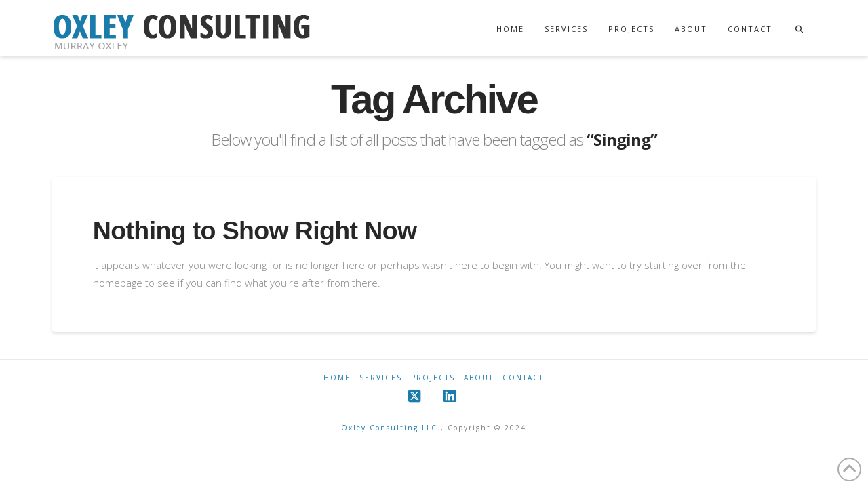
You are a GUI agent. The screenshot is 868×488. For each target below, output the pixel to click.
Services (381, 378)
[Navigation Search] (799, 17)
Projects (433, 378)
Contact (523, 378)
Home (337, 378)
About (479, 378)
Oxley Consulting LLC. (391, 428)
